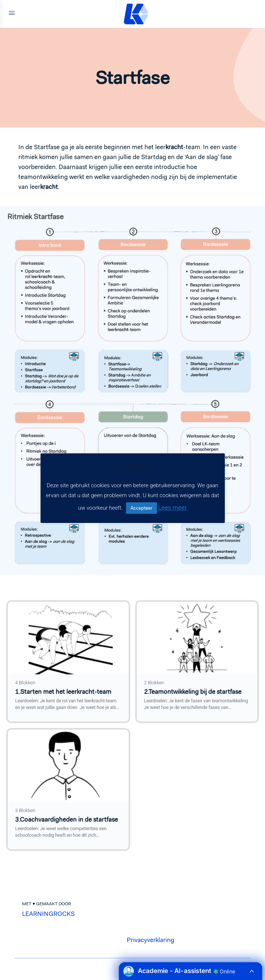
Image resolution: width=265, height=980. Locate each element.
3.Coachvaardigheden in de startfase (67, 820)
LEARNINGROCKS (48, 914)
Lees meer (172, 507)
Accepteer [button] (142, 508)
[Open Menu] (12, 14)
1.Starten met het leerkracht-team (63, 692)
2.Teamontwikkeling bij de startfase (193, 692)
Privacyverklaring (151, 940)
